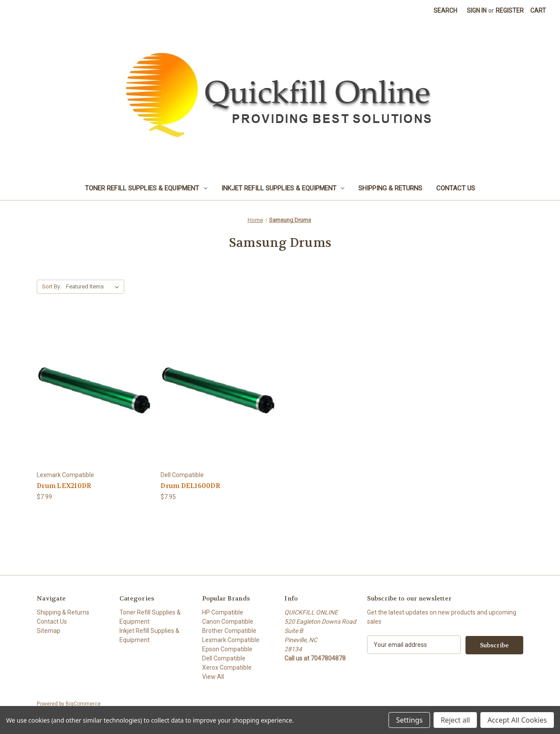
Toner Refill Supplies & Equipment (146, 188)
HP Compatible (223, 612)
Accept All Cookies (517, 720)
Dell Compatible (224, 658)
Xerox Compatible (227, 667)
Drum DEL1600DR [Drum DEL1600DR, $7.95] (190, 486)
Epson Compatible (227, 649)
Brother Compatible (229, 631)
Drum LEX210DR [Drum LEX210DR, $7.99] (64, 486)
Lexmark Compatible (231, 640)
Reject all (455, 720)
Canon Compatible (228, 622)
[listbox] (94, 287)
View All (213, 677)
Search (445, 11)
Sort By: (52, 286)
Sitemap (49, 631)
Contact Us (456, 188)
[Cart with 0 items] (538, 11)
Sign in (477, 11)
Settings (409, 720)
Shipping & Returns (390, 188)
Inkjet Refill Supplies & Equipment (283, 188)
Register (510, 11)
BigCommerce (83, 704)
